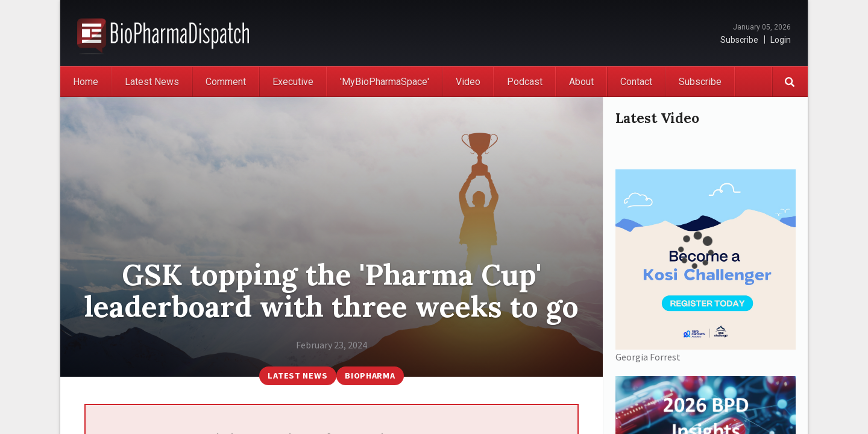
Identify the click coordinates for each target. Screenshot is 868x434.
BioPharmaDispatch (163, 33)
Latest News (152, 82)
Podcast (525, 82)
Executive (293, 82)
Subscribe (739, 40)
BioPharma (370, 376)
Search (790, 82)
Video (468, 82)
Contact (636, 82)
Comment (226, 82)
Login (781, 40)
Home (86, 82)
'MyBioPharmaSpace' (385, 82)
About (581, 82)
